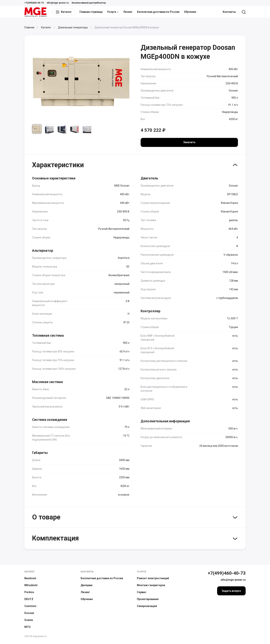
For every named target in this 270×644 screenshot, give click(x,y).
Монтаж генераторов (151, 585)
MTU (27, 627)
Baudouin (30, 578)
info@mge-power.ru (58, 3)
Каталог (30, 572)
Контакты (229, 12)
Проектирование (148, 599)
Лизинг (128, 12)
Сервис (142, 592)
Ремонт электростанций (153, 578)
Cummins (30, 606)
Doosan (29, 613)
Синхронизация (147, 606)
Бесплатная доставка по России (158, 12)
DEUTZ (29, 599)
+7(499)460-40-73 (34, 3)
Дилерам (87, 585)
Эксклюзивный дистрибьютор (89, 3)
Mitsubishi (31, 585)
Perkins (29, 592)
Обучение (190, 12)
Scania (29, 620)
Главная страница (91, 12)
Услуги (113, 12)
